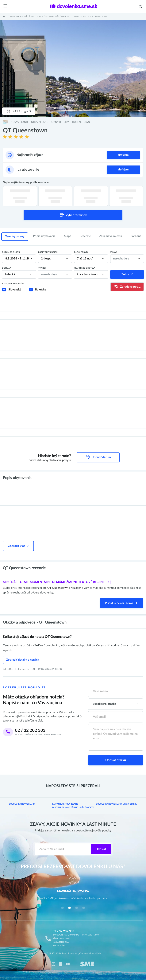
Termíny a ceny (15, 237)
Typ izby (42, 268)
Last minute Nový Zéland (65, 804)
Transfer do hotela (85, 268)
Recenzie (85, 236)
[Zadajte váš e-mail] (63, 849)
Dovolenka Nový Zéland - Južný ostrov (117, 804)
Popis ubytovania (44, 236)
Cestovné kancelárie (13, 284)
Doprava (7, 268)
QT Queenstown (58, 588)
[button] (62, 908)
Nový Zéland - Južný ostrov (54, 17)
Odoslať (101, 849)
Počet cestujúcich (48, 252)
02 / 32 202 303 (30, 731)
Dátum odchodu (11, 252)
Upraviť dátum (98, 457)
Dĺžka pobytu (81, 252)
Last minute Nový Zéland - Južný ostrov (73, 807)
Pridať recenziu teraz (122, 603)
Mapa (68, 236)
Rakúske (41, 290)
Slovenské (15, 290)
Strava (114, 252)
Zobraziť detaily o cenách (23, 660)
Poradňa (136, 236)
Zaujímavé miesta (111, 236)
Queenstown (80, 17)
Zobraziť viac (18, 546)
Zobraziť (127, 274)
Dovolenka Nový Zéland (22, 17)
